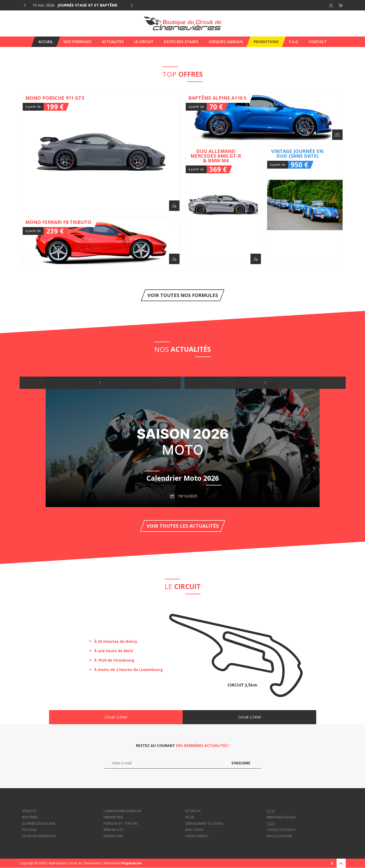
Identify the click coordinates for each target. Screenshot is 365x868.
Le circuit (193, 811)
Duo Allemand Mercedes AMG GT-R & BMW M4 (223, 205)
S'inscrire (241, 763)
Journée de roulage (39, 824)
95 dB (190, 817)
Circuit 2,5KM (249, 717)
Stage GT (29, 811)
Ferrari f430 (113, 836)
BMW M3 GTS (113, 830)
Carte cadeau (197, 836)
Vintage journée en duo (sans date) (305, 205)
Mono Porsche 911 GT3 (101, 152)
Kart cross (194, 830)
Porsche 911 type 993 (121, 824)
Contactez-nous (281, 830)
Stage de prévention (39, 836)
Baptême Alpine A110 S (264, 116)
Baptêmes (30, 817)
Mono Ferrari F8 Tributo (101, 241)
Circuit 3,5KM (116, 717)
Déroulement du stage (204, 824)
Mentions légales (281, 817)
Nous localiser (279, 836)
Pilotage (29, 830)
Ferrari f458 (113, 817)
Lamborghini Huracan (122, 811)
